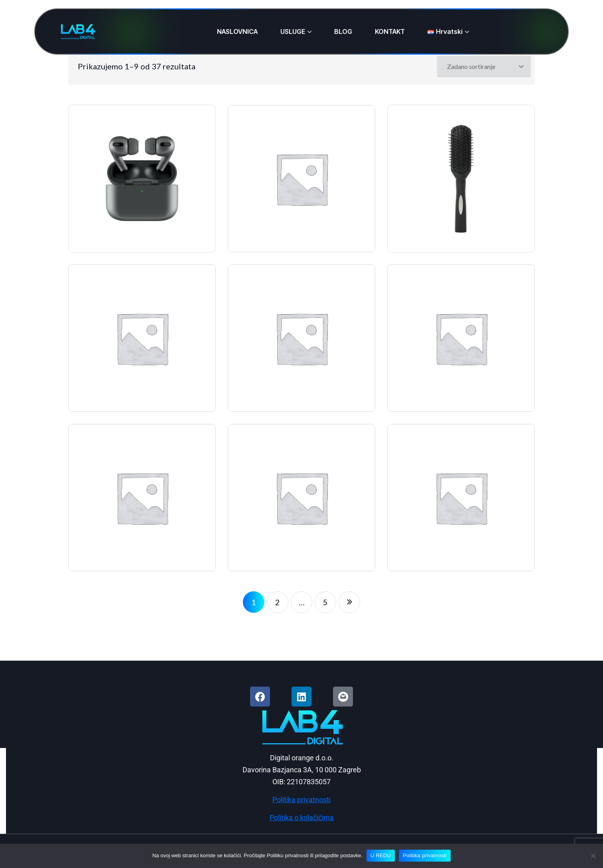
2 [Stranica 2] (278, 602)
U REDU (381, 855)
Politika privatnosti (425, 855)
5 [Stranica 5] (325, 602)
